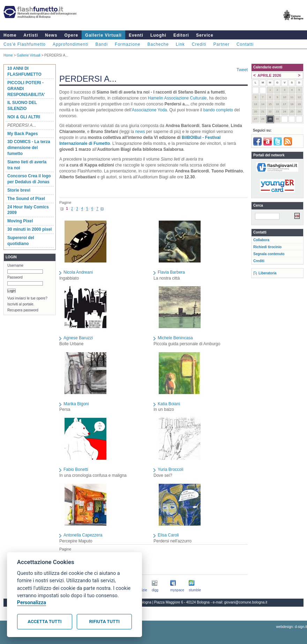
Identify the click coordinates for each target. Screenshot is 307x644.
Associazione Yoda (149, 110)
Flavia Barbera (171, 272)
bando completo (218, 110)
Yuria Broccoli (170, 469)
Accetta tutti (44, 621)
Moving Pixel (20, 221)
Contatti (245, 44)
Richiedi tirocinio (267, 247)
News (51, 35)
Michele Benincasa (175, 338)
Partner (222, 44)
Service (205, 35)
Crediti (199, 44)
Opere (71, 35)
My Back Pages (23, 134)
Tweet (242, 70)
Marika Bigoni (76, 404)
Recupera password (23, 310)
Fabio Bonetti (76, 469)
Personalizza (32, 603)
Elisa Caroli (168, 535)
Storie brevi (19, 190)
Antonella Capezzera (83, 535)
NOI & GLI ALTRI (24, 117)
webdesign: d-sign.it (292, 627)
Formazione (128, 44)
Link (180, 44)
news (140, 132)
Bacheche (158, 44)
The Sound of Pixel (26, 199)
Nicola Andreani (78, 272)
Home (10, 35)
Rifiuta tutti (104, 621)
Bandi (102, 44)
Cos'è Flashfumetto (25, 44)
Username (15, 265)
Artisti (31, 35)
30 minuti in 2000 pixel (29, 229)
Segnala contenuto (269, 254)
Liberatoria (268, 273)
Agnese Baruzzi (78, 338)
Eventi (136, 35)
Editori (181, 35)
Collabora (261, 240)
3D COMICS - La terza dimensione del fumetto (29, 148)
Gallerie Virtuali (103, 35)
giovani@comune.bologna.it (246, 602)
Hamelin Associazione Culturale (177, 98)
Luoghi (158, 35)
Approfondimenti (70, 44)
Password (15, 277)
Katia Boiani (169, 404)
